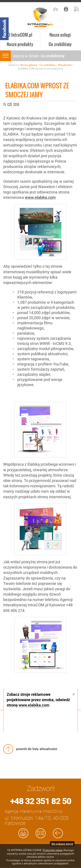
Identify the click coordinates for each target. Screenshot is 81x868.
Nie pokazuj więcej (62, 844)
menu (5, 56)
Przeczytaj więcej (53, 850)
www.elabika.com (40, 197)
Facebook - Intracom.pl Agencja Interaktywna (4, 29)
